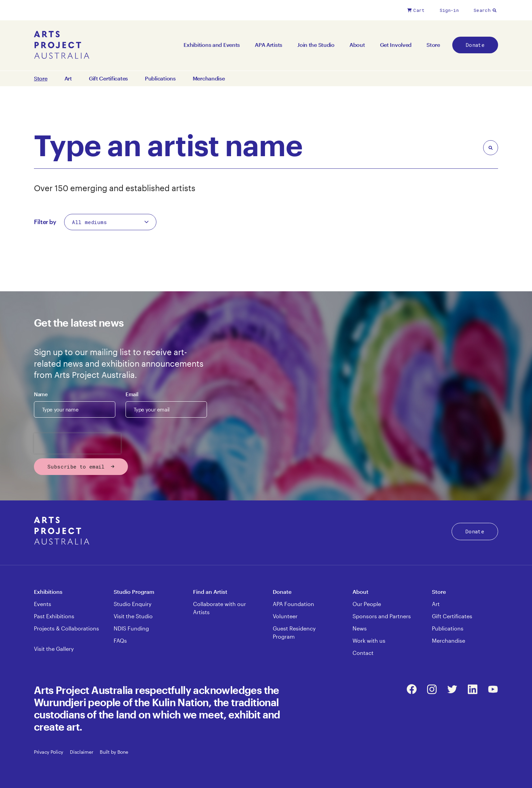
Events (43, 604)
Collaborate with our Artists (220, 608)
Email (132, 394)
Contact (363, 653)
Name (41, 394)
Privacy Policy (49, 752)
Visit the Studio (133, 616)
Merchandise (209, 78)
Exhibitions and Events (212, 45)
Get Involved (396, 45)
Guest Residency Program (294, 632)
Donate (475, 45)
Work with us (369, 640)
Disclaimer (81, 752)
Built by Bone (114, 752)
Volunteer (285, 616)
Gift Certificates (108, 78)
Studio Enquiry (132, 604)
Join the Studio (316, 45)
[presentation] (77, 443)
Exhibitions (48, 592)
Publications (160, 78)
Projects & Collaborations (66, 628)
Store (433, 45)
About (357, 45)
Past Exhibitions (54, 616)
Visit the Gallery (54, 649)
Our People (367, 604)
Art (68, 78)
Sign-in (449, 10)
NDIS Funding (131, 628)
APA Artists (269, 45)
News (360, 628)
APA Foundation (293, 604)
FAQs (120, 640)
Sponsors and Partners (382, 616)
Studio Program (134, 592)
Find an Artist (210, 592)
